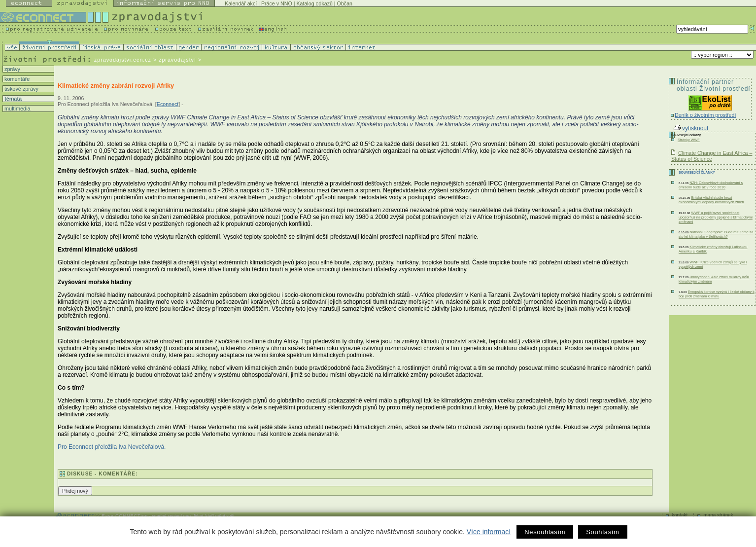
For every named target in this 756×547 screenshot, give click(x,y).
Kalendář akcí (241, 3)
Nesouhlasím (545, 532)
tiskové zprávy (21, 89)
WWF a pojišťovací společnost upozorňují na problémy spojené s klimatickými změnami (716, 217)
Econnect (168, 104)
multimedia (17, 109)
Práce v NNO (277, 3)
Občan (345, 3)
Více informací (489, 532)
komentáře (16, 79)
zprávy (12, 69)
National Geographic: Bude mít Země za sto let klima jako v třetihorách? (716, 234)
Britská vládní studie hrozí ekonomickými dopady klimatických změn (711, 200)
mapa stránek (718, 515)
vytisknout (691, 128)
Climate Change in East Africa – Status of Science (712, 156)
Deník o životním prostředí (705, 115)
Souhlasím (602, 532)
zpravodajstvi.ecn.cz (123, 60)
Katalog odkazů (314, 3)
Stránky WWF (689, 140)
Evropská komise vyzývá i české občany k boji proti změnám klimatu (717, 294)
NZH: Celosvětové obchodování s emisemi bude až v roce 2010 (711, 185)
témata (12, 99)
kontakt (680, 515)
